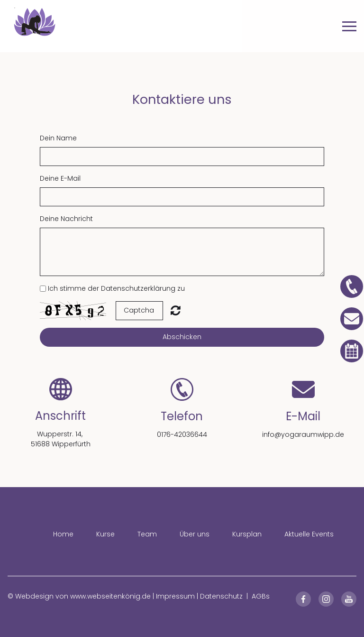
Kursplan (247, 534)
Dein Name (58, 138)
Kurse (105, 534)
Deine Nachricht (66, 219)
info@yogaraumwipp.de (303, 434)
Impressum (175, 596)
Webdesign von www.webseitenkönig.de (83, 596)
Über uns (195, 534)
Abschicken (182, 337)
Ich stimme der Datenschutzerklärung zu (116, 288)
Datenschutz (221, 596)
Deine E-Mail (60, 178)
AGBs (261, 596)
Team (147, 534)
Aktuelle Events (309, 534)
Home (63, 534)
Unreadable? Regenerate (176, 310)
